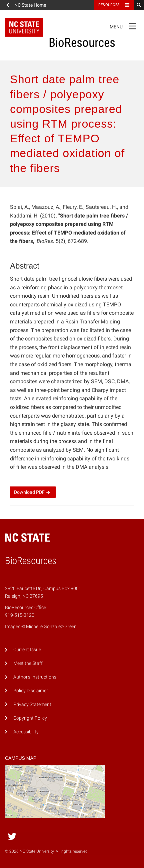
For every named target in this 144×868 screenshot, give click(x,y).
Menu (125, 26)
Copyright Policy (30, 718)
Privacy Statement (32, 704)
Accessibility (26, 732)
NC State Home (30, 5)
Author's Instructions (35, 677)
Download (33, 492)
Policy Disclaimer (31, 691)
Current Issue (27, 650)
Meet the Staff (28, 663)
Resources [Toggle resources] (109, 5)
